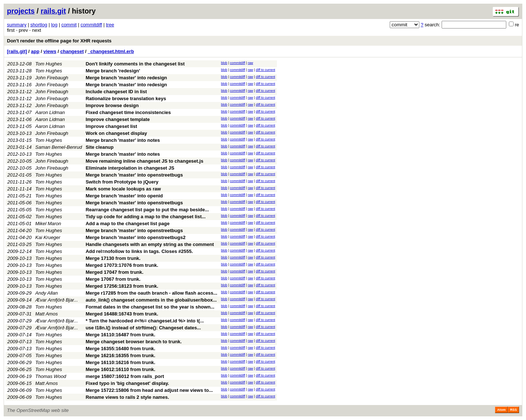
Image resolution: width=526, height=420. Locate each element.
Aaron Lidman (50, 112)
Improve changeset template (118, 119)
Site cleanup (100, 147)
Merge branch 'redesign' (113, 71)
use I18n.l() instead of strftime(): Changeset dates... (143, 328)
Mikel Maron (48, 224)
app (35, 51)
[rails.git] (17, 51)
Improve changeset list (111, 126)
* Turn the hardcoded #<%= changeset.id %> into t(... (145, 321)
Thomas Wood (51, 376)
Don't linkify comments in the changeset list (135, 64)
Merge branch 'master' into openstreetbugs (134, 175)
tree (110, 25)
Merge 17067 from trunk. (113, 279)
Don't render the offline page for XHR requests (59, 41)
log (54, 25)
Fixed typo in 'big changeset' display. (127, 383)
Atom (501, 410)
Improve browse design (112, 105)
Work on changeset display (116, 133)
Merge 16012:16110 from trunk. (120, 369)
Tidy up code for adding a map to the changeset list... (145, 217)
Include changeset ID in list (116, 92)
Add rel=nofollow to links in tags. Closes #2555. (139, 251)
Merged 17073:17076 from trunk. (122, 265)
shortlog (39, 25)
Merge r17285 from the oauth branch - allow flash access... (151, 293)
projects (21, 11)
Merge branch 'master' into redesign (126, 78)
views (50, 51)
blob (224, 63)
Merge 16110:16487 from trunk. (120, 335)
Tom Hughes (49, 64)
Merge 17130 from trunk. (113, 258)
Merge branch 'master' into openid (124, 196)
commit (69, 25)
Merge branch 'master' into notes (123, 140)
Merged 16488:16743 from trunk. (122, 314)
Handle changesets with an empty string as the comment (150, 244)
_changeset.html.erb (111, 51)
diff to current (265, 70)
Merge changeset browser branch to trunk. (134, 342)
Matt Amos (47, 314)
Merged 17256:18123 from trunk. (122, 286)
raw (250, 63)
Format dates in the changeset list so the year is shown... (150, 307)
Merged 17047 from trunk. (114, 272)
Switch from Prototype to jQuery (122, 182)
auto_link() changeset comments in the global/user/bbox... (151, 300)
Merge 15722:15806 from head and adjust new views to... (149, 390)
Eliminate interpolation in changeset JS (130, 168)
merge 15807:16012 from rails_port (125, 376)
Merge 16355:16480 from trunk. (120, 349)
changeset (72, 51)
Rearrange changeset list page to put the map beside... (147, 210)
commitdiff (91, 25)
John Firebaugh (52, 78)
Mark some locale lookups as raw (123, 189)
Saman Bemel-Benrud (59, 147)
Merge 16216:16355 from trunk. (120, 355)
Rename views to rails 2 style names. (127, 397)
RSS (513, 410)
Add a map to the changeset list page (127, 224)
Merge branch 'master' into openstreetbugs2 (135, 237)
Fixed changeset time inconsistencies (128, 112)
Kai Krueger (48, 237)
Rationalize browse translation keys (126, 99)
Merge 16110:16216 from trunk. (120, 362)
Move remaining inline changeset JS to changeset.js (144, 161)
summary (17, 25)
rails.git (53, 11)
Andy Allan (47, 293)
